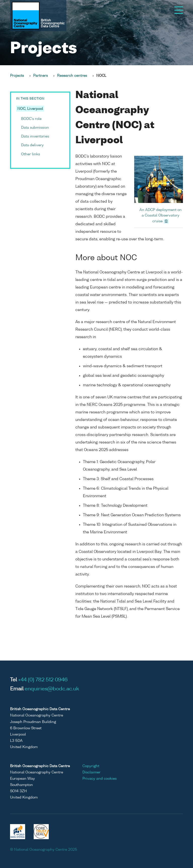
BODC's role (31, 119)
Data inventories (35, 136)
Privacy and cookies (100, 779)
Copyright (91, 766)
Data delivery (32, 145)
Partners (40, 76)
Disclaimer (91, 772)
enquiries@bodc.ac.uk (52, 689)
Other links (31, 154)
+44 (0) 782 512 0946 (43, 680)
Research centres (72, 76)
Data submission (35, 128)
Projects (17, 76)
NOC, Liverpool (30, 109)
